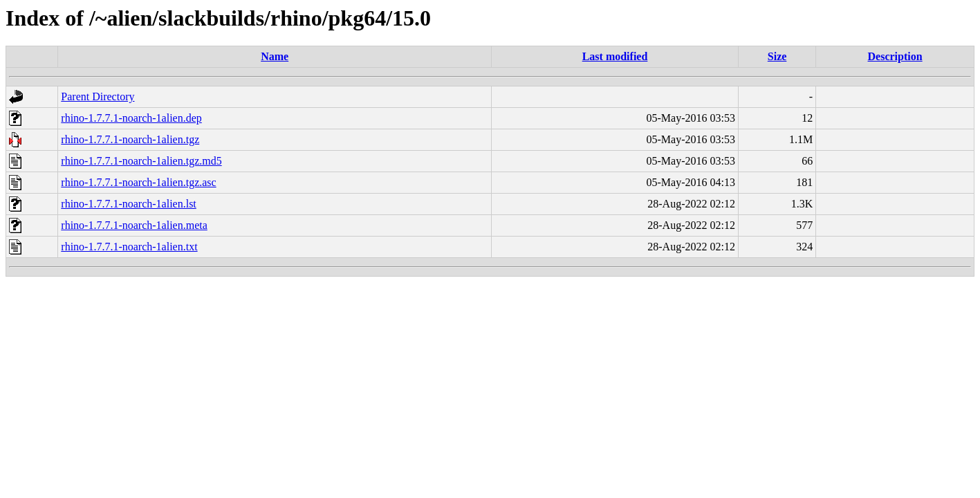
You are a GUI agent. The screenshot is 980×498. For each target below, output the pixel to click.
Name (275, 56)
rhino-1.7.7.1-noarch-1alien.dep (131, 118)
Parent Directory (98, 96)
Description (895, 56)
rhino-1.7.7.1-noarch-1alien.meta (134, 225)
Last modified (615, 56)
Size (777, 56)
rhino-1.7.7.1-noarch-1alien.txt (129, 247)
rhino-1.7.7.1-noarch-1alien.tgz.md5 (141, 161)
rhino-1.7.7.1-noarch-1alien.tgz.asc (138, 182)
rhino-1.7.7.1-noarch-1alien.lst (129, 204)
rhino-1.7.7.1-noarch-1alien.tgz (130, 139)
